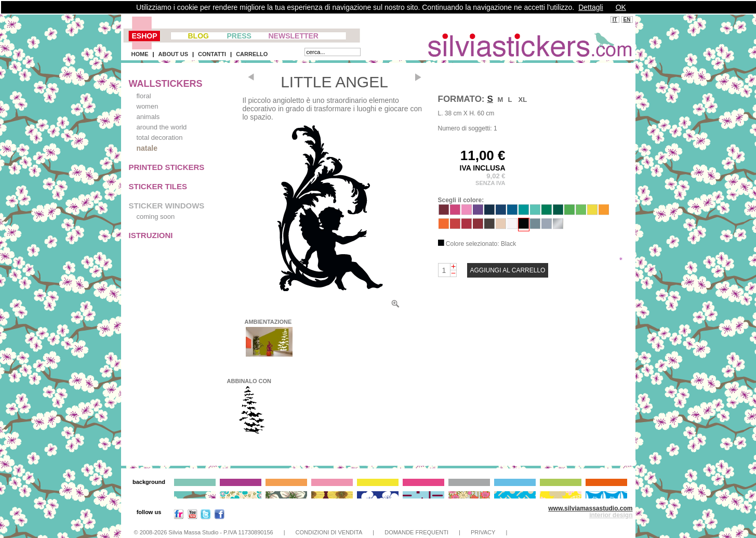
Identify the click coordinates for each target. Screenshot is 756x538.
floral (144, 96)
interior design (611, 515)
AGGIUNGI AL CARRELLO (508, 270)
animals (148, 117)
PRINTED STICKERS (167, 167)
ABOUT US (173, 54)
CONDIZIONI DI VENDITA (329, 532)
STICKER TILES (158, 186)
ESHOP (145, 36)
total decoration (160, 137)
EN (627, 19)
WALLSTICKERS (166, 84)
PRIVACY (483, 532)
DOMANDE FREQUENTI (416, 532)
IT (615, 19)
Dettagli (591, 7)
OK (621, 7)
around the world (162, 127)
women (148, 106)
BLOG (198, 36)
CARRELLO (252, 54)
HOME (140, 54)
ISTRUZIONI (151, 235)
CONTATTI (212, 54)
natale (147, 148)
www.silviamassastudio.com (590, 508)
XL (523, 100)
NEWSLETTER (294, 36)
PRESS (239, 36)
